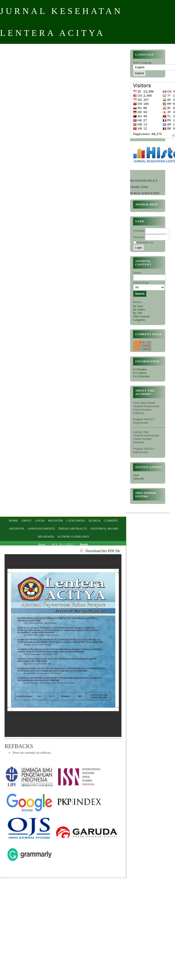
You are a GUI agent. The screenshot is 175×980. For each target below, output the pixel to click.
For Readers (140, 369)
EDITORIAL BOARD (104, 529)
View (136, 475)
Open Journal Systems (146, 495)
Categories (139, 320)
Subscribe (139, 479)
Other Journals (141, 316)
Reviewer (46, 537)
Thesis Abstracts (73, 529)
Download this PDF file (103, 551)
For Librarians (141, 376)
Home (14, 521)
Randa (84, 544)
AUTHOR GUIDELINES (73, 537)
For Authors (140, 373)
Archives (17, 529)
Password (139, 237)
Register (55, 521)
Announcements (41, 529)
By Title (138, 313)
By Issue (138, 306)
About (27, 521)
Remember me (145, 242)
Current (111, 521)
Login (40, 521)
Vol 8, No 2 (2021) (63, 544)
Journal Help (146, 204)
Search (94, 521)
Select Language (143, 63)
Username (139, 231)
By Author (139, 310)
